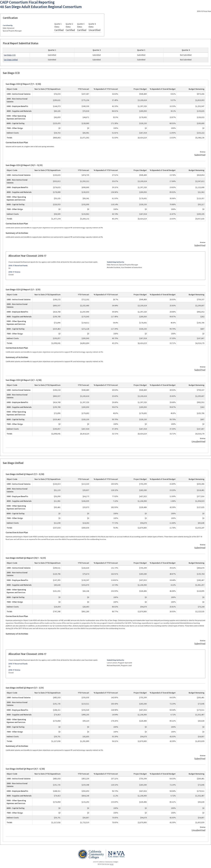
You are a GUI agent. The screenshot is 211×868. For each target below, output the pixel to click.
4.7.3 (112, 864)
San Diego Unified (11, 60)
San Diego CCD (10, 55)
